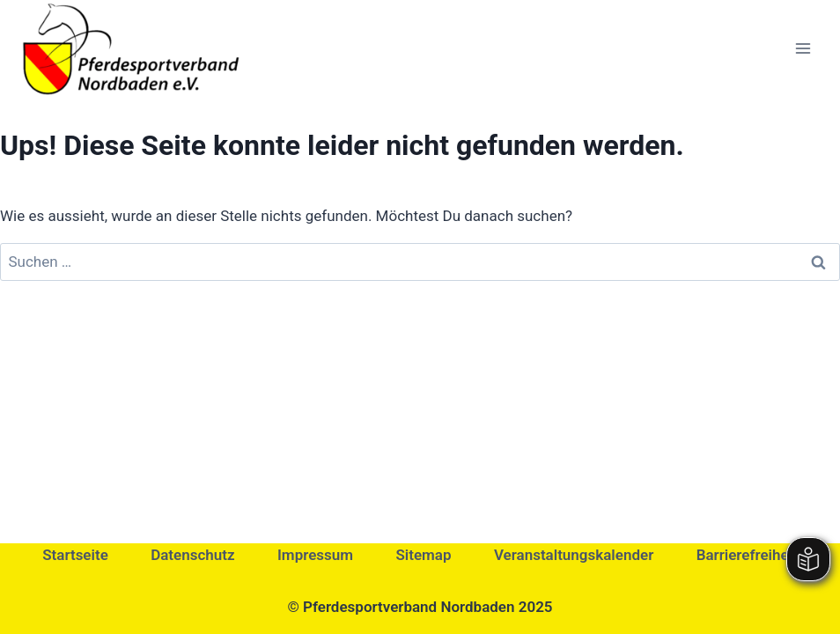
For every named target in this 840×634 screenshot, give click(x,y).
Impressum (315, 555)
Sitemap (423, 555)
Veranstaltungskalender (574, 555)
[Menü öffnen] (803, 48)
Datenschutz (192, 555)
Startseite (75, 555)
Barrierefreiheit (747, 555)
